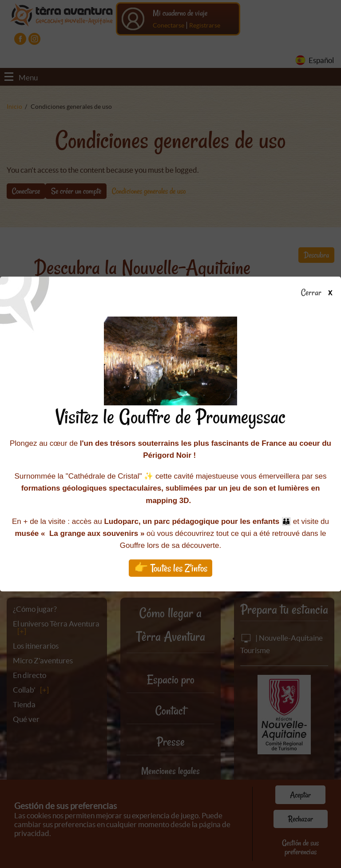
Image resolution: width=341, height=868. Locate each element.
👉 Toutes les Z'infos (171, 568)
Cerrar (320, 293)
